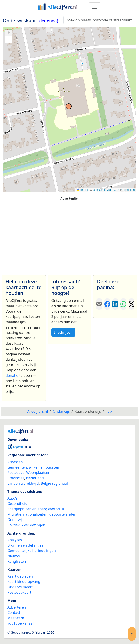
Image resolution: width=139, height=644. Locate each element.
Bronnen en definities (25, 545)
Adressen (15, 462)
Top (109, 411)
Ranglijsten (17, 561)
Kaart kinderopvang (24, 582)
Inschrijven (63, 332)
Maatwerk (16, 618)
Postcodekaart (19, 592)
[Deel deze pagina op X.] (131, 304)
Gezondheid (17, 504)
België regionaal (54, 483)
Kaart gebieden (20, 576)
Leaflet (82, 190)
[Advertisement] (69, 236)
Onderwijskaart (20, 587)
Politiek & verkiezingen (26, 525)
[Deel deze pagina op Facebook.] (107, 304)
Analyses (15, 540)
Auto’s (12, 498)
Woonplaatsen (38, 473)
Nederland (35, 478)
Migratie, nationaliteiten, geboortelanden (42, 514)
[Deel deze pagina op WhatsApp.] (123, 304)
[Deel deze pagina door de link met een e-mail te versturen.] (99, 304)
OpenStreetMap (102, 190)
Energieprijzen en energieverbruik (36, 509)
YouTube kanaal (20, 623)
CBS (116, 190)
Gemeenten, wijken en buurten (33, 467)
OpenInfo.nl (128, 190)
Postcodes (16, 473)
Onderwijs (16, 520)
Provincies (16, 478)
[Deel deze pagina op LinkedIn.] (115, 304)
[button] (9, 33)
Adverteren (17, 607)
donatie (12, 375)
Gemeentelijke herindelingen (32, 551)
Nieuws (13, 556)
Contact (14, 613)
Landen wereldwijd (23, 483)
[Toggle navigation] (95, 7)
